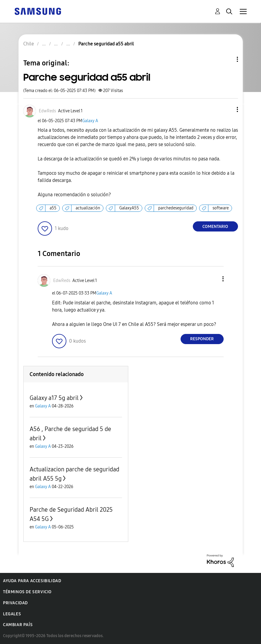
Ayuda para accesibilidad (32, 581)
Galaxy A (90, 121)
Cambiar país (18, 625)
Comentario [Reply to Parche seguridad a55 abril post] (215, 227)
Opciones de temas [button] (227, 59)
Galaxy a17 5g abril (54, 398)
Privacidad (15, 603)
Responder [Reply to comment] (202, 339)
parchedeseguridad (176, 208)
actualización (88, 208)
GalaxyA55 (129, 208)
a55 (53, 208)
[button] (227, 109)
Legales (12, 614)
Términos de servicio (27, 592)
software (221, 208)
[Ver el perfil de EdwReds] (47, 111)
